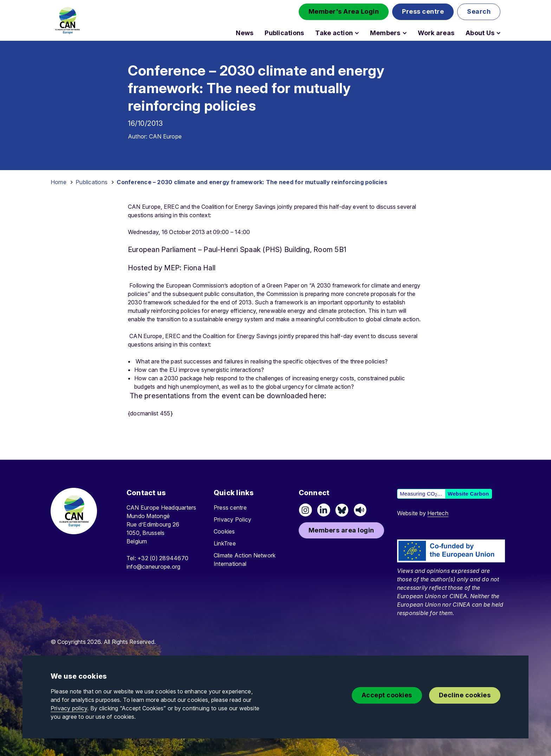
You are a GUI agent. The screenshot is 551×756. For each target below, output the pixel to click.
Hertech (438, 513)
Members (385, 33)
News (245, 33)
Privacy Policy (232, 519)
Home (59, 182)
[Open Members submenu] (405, 33)
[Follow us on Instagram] (305, 510)
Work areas (436, 33)
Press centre (230, 508)
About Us (480, 33)
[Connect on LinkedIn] (324, 510)
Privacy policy (69, 708)
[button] (344, 12)
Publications (284, 33)
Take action (334, 33)
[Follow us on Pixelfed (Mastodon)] (342, 510)
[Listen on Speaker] (360, 510)
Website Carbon (468, 494)
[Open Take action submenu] (357, 33)
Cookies (224, 531)
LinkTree (225, 543)
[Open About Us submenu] (498, 33)
